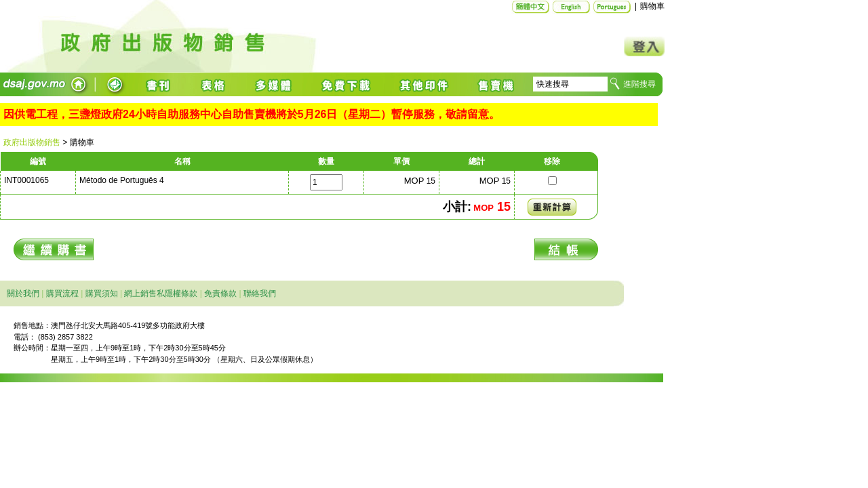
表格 (214, 84)
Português (612, 7)
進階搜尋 (639, 84)
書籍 (160, 84)
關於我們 (23, 293)
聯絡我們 (260, 293)
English (571, 7)
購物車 (652, 6)
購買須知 (102, 293)
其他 (425, 84)
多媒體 (274, 84)
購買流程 (62, 293)
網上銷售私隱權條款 (161, 293)
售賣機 (494, 84)
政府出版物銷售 (32, 142)
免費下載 (347, 84)
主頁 (248, 36)
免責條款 (220, 293)
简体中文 (531, 7)
